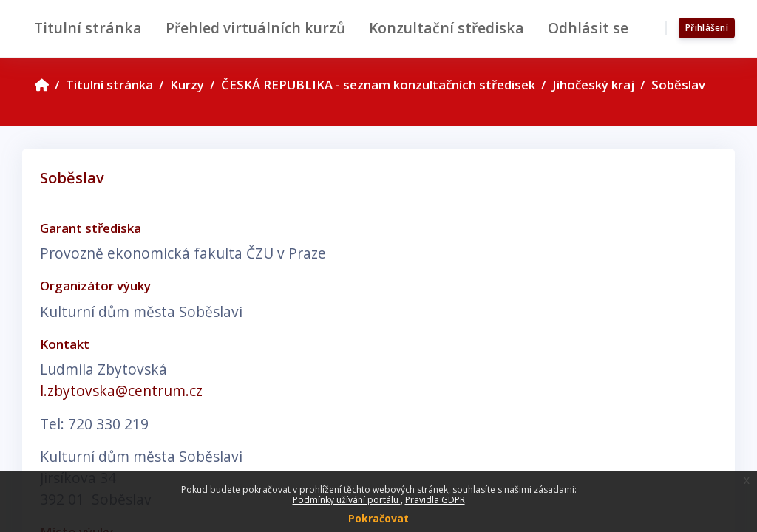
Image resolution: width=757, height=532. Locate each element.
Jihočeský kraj (593, 85)
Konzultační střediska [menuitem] (447, 28)
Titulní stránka (109, 85)
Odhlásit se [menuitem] (588, 28)
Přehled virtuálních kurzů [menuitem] (255, 28)
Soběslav (678, 85)
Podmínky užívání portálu (347, 500)
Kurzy (187, 85)
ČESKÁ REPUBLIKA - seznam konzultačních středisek (378, 85)
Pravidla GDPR (435, 500)
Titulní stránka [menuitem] (88, 28)
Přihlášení (707, 28)
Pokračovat (378, 518)
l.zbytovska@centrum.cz (121, 391)
